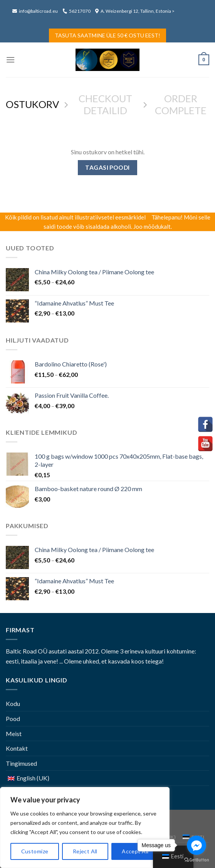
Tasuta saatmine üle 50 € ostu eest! (107, 35)
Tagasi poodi (107, 167)
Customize (35, 851)
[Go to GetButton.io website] (197, 860)
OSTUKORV (32, 104)
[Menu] (10, 60)
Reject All (85, 851)
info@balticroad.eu (35, 11)
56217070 (76, 11)
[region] (85, 827)
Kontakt (17, 748)
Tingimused (21, 763)
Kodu (13, 703)
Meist (14, 734)
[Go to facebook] (197, 845)
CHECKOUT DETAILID (105, 104)
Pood (13, 719)
